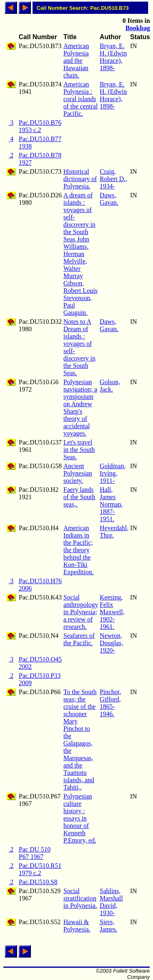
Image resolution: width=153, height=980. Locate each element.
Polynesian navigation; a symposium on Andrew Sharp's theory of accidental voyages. (80, 408)
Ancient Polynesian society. (78, 473)
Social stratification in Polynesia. (80, 898)
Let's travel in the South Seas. (79, 450)
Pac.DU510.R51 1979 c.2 (40, 869)
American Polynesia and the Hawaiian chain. (76, 61)
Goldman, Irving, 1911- (113, 473)
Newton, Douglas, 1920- (111, 643)
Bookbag (138, 28)
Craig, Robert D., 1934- (113, 179)
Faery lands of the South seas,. (79, 497)
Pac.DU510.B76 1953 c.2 (40, 126)
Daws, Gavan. (109, 199)
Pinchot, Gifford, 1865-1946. (110, 703)
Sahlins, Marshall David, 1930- (111, 902)
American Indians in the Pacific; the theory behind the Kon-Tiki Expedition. (79, 550)
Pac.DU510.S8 (38, 882)
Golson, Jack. (110, 386)
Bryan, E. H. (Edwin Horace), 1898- (113, 57)
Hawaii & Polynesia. (77, 926)
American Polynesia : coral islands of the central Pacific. (81, 99)
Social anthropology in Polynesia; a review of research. (81, 612)
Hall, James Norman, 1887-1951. (111, 504)
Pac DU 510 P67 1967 (35, 853)
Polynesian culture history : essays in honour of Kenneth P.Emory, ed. (80, 818)
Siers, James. (108, 926)
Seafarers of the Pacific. (79, 639)
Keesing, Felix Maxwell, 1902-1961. (112, 612)
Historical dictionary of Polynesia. (80, 179)
